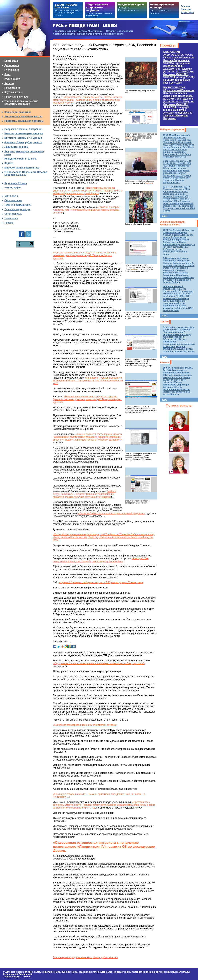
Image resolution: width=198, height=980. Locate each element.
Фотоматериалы (179, 405)
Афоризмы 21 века (16, 183)
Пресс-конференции (16, 97)
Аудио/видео (12, 79)
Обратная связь (13, 200)
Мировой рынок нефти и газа (22, 168)
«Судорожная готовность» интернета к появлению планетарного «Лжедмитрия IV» (99, 663)
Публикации (12, 70)
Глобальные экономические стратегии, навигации (21, 103)
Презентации (12, 88)
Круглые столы (13, 92)
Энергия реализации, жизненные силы (173, 223)
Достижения (12, 65)
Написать (186, 9)
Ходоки (164, 322)
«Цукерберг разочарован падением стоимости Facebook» (85, 725)
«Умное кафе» (13, 188)
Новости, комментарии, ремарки (24, 134)
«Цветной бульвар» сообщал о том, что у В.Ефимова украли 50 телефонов (101, 582)
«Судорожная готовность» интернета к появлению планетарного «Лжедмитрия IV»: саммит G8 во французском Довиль (104, 847)
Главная (185, 6)
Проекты (168, 45)
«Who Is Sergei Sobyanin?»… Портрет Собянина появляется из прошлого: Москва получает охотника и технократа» (85, 494)
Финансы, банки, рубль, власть (23, 143)
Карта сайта (11, 196)
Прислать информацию (17, 209)
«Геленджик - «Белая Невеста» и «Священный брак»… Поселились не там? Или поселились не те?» (88, 381)
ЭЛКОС (27, 977)
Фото (7, 74)
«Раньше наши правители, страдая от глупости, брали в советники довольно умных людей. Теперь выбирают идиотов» (84, 255)
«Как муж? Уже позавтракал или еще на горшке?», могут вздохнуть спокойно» (101, 560)
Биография (11, 61)
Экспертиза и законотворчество (23, 117)
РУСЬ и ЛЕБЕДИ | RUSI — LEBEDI (85, 26)
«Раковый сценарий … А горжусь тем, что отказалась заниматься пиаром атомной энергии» (88, 210)
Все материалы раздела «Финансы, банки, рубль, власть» (85, 957)
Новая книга (11, 218)
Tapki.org (129, 138)
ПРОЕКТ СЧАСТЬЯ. (179, 103)
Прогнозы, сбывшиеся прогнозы (24, 121)
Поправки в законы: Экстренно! (23, 129)
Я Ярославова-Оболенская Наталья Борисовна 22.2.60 (26, 173)
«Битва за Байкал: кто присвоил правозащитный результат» (112, 513)
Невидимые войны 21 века (20, 159)
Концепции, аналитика (18, 112)
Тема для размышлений (18, 205)
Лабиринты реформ (172, 130)
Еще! (165, 216)
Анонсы (165, 362)
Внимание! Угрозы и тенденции (23, 138)
